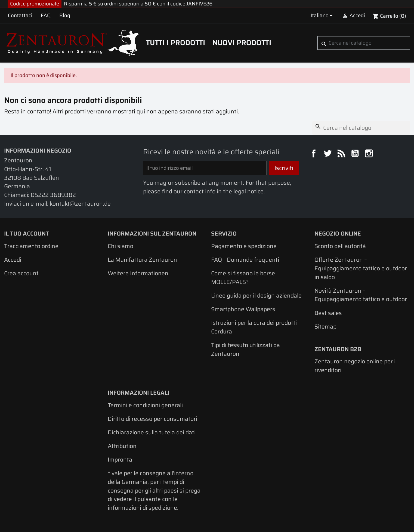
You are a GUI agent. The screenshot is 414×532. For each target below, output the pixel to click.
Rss (342, 154)
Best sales (328, 313)
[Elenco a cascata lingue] (322, 16)
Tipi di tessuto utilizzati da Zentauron (245, 349)
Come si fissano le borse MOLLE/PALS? (243, 278)
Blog (65, 15)
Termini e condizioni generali (145, 405)
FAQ (46, 15)
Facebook (314, 154)
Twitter (328, 154)
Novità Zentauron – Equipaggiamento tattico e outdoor (361, 295)
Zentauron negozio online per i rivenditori (355, 366)
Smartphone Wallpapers (243, 309)
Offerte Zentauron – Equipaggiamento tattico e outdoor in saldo (361, 268)
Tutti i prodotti (175, 43)
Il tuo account (27, 233)
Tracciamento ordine (31, 246)
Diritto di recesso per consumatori (152, 419)
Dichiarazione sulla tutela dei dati (152, 432)
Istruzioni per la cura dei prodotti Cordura (254, 327)
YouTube (356, 154)
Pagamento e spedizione (244, 246)
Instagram (370, 154)
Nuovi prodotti (242, 43)
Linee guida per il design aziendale (256, 296)
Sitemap (325, 327)
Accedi (13, 260)
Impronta (120, 460)
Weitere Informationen (138, 273)
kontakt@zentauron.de (80, 204)
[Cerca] (364, 43)
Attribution (122, 446)
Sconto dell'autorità (340, 246)
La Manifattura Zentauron (142, 260)
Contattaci (20, 15)
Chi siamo (121, 246)
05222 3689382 (53, 195)
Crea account (21, 273)
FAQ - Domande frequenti (245, 260)
